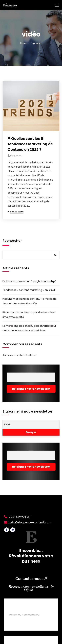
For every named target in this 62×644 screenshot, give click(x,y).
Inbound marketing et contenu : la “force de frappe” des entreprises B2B (29, 301)
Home (24, 43)
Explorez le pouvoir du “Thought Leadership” (29, 281)
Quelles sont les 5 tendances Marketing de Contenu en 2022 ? (30, 144)
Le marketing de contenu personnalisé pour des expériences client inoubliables (29, 328)
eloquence (16, 156)
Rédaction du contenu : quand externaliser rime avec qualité (29, 315)
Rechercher (12, 241)
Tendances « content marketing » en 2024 (29, 290)
